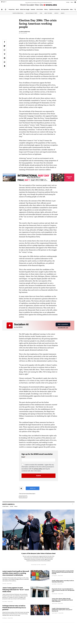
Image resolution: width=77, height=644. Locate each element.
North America (23, 497)
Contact (68, 2)
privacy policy (38, 469)
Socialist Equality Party (32, 13)
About (72, 2)
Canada (11, 506)
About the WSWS (48, 13)
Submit (39, 476)
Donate (63, 13)
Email (23, 457)
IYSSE (41, 13)
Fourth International (18, 13)
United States (5, 506)
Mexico (16, 506)
